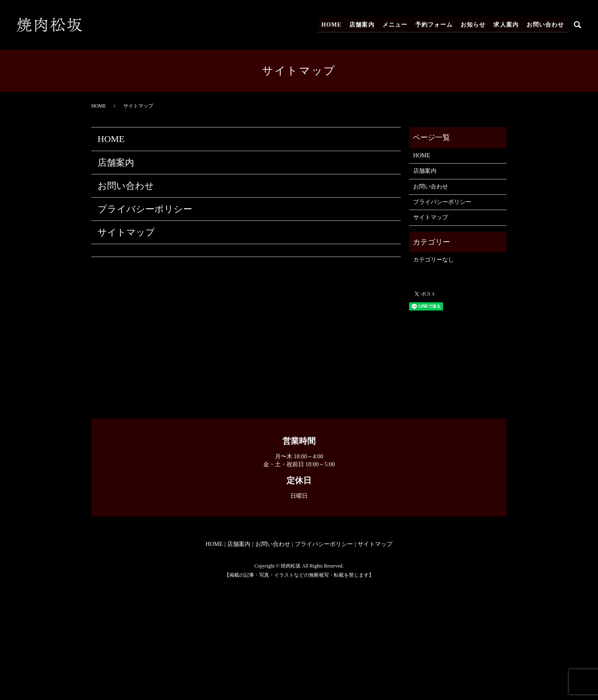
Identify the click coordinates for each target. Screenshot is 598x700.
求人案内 (507, 25)
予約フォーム (436, 25)
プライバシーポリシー (145, 209)
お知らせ (475, 25)
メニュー (397, 25)
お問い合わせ (545, 25)
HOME (335, 25)
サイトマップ (126, 232)
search (578, 25)
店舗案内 (365, 25)
